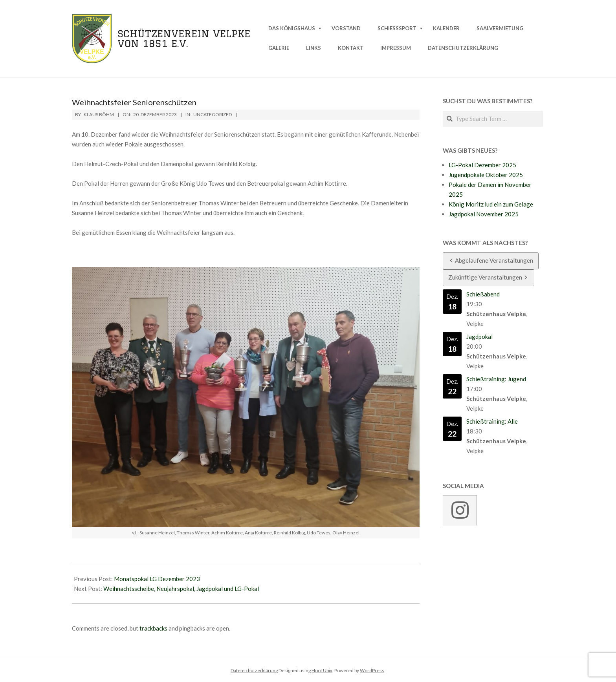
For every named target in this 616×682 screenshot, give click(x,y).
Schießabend (483, 294)
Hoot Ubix (322, 670)
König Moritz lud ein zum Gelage (491, 204)
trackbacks (153, 628)
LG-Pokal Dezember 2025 (482, 165)
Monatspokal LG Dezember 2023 (157, 579)
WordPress (372, 670)
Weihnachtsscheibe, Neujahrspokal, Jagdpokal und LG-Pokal (181, 589)
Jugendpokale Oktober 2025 (486, 175)
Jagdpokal (479, 336)
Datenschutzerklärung (254, 670)
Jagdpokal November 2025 (484, 214)
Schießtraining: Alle (492, 421)
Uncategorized (213, 114)
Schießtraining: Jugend (496, 379)
